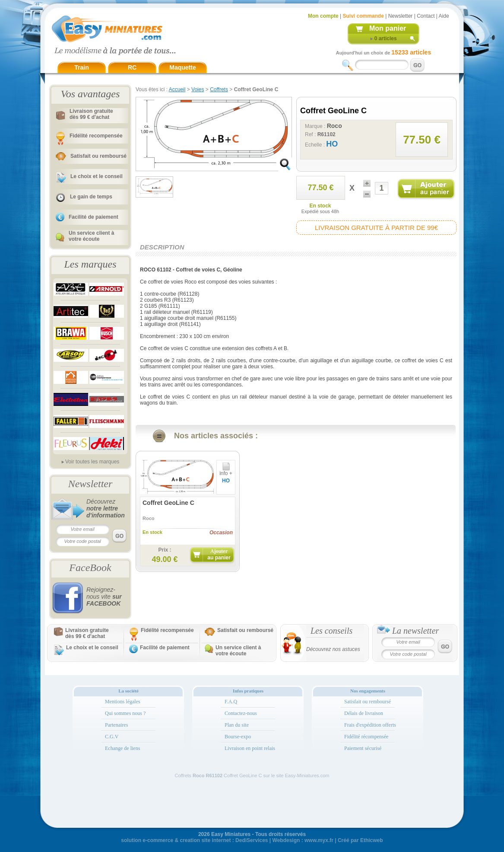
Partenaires (116, 725)
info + (226, 471)
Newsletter (401, 16)
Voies (198, 89)
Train (81, 67)
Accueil (177, 89)
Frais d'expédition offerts (370, 725)
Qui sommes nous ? (125, 713)
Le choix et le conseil (97, 176)
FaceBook (90, 568)
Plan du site (237, 725)
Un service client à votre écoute (91, 236)
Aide (444, 16)
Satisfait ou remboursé (98, 156)
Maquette (182, 67)
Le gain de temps (91, 197)
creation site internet (205, 840)
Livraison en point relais (250, 748)
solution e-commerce (147, 840)
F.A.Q (231, 702)
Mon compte (323, 16)
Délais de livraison (364, 713)
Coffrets (219, 89)
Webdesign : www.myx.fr (303, 840)
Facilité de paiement (94, 217)
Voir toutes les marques (92, 462)
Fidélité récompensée (366, 737)
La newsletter (415, 631)
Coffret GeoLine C (168, 503)
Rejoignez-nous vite (104, 597)
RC (132, 67)
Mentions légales (123, 702)
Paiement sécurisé (363, 748)
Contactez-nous (241, 713)
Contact (426, 16)
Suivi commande (363, 16)
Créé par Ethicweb (360, 840)
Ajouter (219, 554)
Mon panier (388, 28)
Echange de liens (122, 748)
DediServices (252, 840)
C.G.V (112, 737)
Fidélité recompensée (96, 136)
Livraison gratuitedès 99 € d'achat (91, 114)
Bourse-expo (238, 737)
